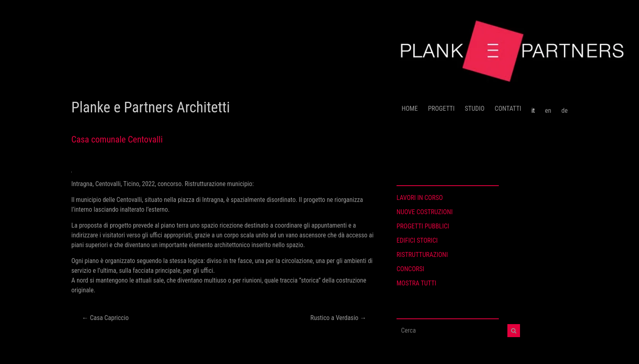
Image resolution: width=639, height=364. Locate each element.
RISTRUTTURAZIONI (422, 255)
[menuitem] (533, 107)
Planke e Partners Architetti (151, 107)
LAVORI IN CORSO (420, 198)
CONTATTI (508, 109)
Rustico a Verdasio (338, 318)
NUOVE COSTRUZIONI (425, 212)
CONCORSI (410, 269)
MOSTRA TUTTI (416, 283)
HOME (410, 109)
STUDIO (474, 109)
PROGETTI (441, 109)
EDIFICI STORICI (417, 240)
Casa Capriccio (105, 318)
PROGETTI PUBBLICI (423, 226)
